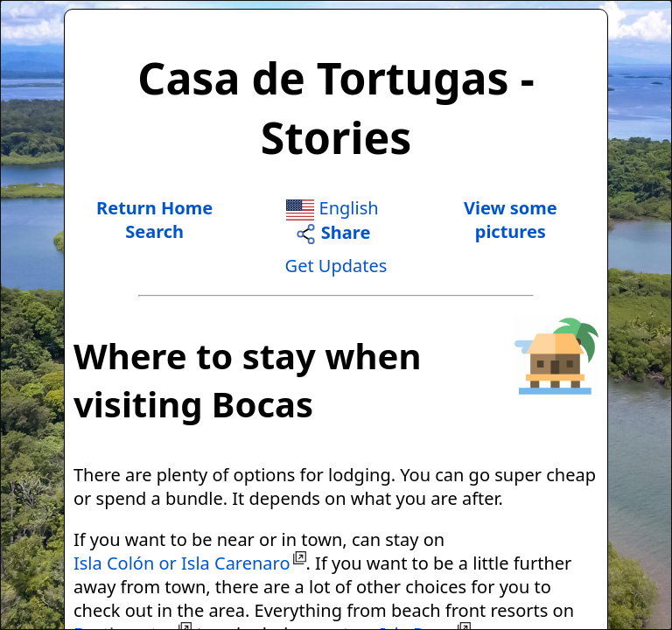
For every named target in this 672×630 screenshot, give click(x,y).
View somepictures (511, 220)
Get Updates (336, 266)
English (332, 208)
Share (333, 232)
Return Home (154, 208)
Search (154, 231)
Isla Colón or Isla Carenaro (182, 563)
